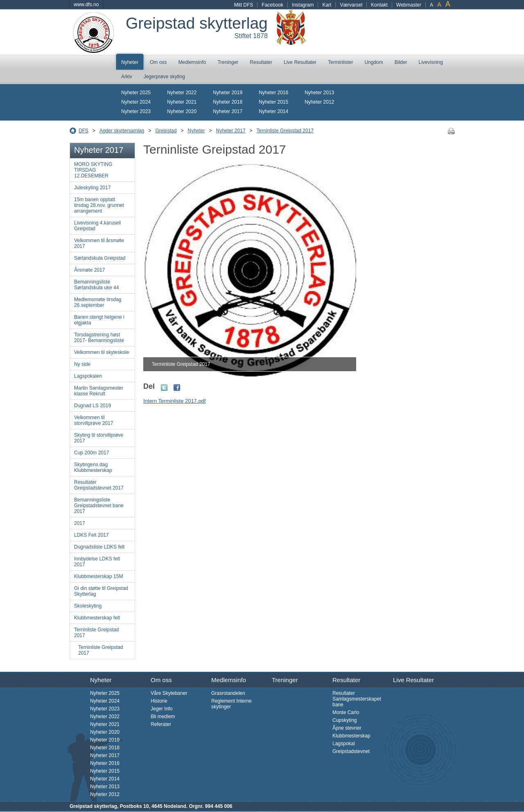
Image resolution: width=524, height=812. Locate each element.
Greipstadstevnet (351, 751)
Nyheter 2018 (228, 102)
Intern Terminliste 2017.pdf (174, 401)
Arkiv (127, 77)
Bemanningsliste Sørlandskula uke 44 (96, 285)
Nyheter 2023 (136, 111)
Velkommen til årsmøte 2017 (99, 243)
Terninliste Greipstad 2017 (285, 131)
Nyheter (130, 62)
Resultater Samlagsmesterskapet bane (357, 699)
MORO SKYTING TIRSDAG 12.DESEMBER (93, 170)
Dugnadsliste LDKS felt (99, 547)
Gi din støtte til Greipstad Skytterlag (101, 591)
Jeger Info (161, 709)
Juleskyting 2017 (92, 188)
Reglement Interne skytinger (232, 704)
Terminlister (340, 62)
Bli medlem (163, 717)
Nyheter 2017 (228, 111)
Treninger (228, 62)
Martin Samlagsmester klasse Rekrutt (99, 391)
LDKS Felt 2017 (91, 535)
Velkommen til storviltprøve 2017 (94, 420)
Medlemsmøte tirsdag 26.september (98, 302)
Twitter (164, 388)
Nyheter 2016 (273, 93)
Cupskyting (344, 720)
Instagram (303, 5)
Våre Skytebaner (169, 693)
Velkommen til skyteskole (102, 352)
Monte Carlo (346, 712)
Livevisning (430, 62)
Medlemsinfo (192, 62)
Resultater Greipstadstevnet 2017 (99, 485)
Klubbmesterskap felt (97, 618)
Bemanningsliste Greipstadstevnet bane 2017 (99, 506)
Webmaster (409, 5)
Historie (159, 701)
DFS (84, 131)
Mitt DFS (244, 5)
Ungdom (374, 62)
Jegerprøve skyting (164, 77)
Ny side (82, 364)
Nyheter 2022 (182, 93)
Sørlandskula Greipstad (100, 258)
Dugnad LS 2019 (93, 406)
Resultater (261, 62)
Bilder (401, 62)
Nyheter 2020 (182, 111)
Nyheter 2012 (319, 102)
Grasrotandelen (228, 693)
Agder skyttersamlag (122, 131)
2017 (80, 523)
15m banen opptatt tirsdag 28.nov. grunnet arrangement (99, 205)
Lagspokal (344, 744)
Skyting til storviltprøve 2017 (99, 438)
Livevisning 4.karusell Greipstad (97, 226)
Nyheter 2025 (136, 93)
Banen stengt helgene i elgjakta (99, 320)
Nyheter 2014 (273, 111)
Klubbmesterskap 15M (98, 576)
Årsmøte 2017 (89, 270)
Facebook (272, 5)
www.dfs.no (86, 5)
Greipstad (166, 131)
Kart (327, 5)
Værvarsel (351, 5)
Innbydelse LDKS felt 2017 (97, 562)
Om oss (158, 62)
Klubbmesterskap (351, 736)
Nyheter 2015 (273, 102)
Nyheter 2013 (319, 93)
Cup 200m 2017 (91, 453)
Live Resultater (300, 62)
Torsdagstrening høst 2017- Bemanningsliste (99, 338)
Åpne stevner (347, 728)
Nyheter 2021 (182, 102)
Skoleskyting (88, 606)
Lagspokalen (88, 376)
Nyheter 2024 (136, 102)
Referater (161, 724)
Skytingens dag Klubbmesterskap (93, 467)
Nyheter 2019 (228, 93)
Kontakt (379, 5)
